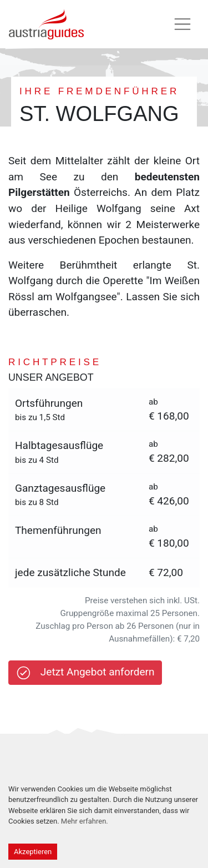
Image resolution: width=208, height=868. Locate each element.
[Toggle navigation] (182, 24)
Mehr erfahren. (85, 821)
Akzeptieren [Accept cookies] (33, 852)
